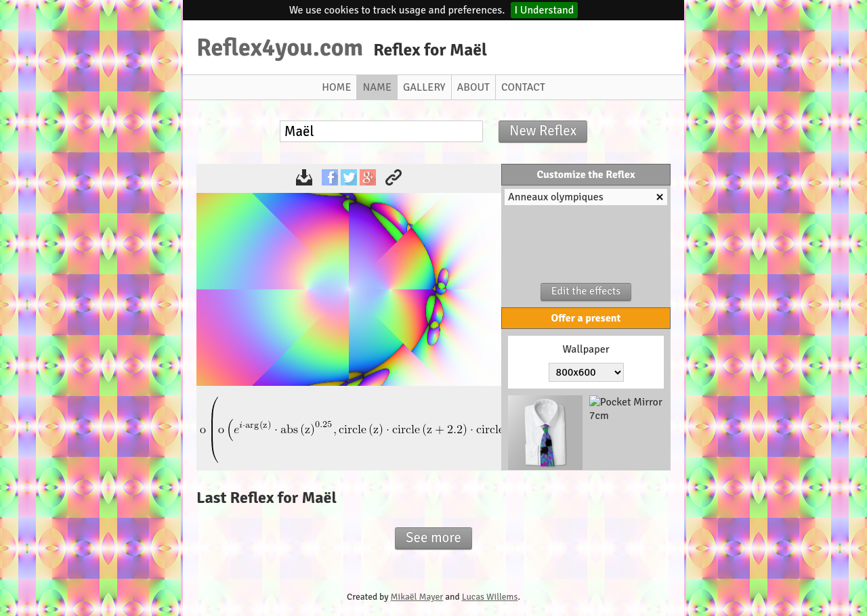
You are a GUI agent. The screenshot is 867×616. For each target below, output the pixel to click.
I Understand (545, 10)
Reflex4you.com (280, 47)
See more (433, 537)
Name (377, 87)
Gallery (424, 87)
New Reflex (543, 131)
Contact (523, 87)
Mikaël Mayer (417, 597)
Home (336, 87)
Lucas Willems (490, 597)
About (473, 87)
